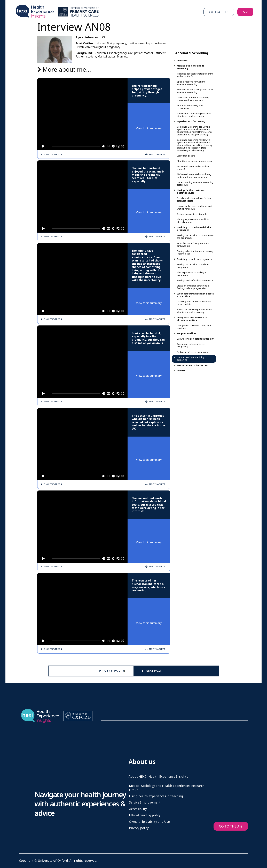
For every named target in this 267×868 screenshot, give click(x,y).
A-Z (245, 12)
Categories (219, 12)
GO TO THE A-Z (231, 826)
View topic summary (149, 128)
